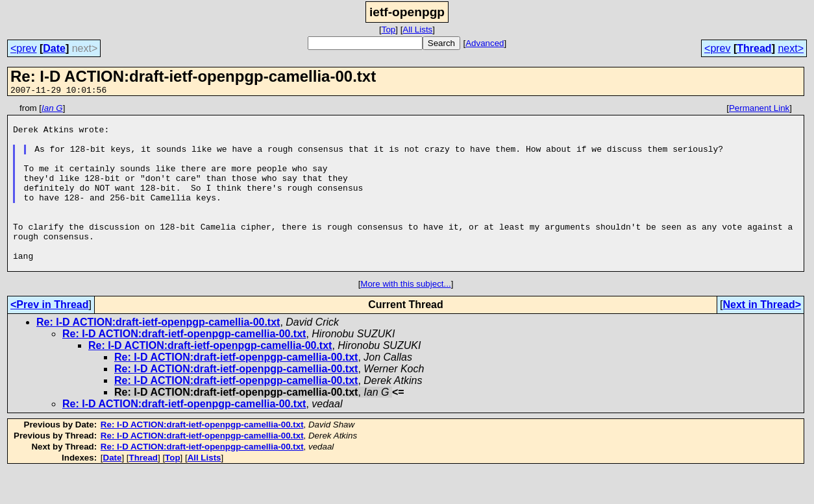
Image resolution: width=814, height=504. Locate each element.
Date (54, 48)
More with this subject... (405, 317)
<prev (23, 48)
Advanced (485, 43)
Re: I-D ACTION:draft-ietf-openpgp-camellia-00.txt (158, 355)
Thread (754, 48)
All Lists (417, 30)
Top (389, 30)
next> (791, 48)
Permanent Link (759, 110)
